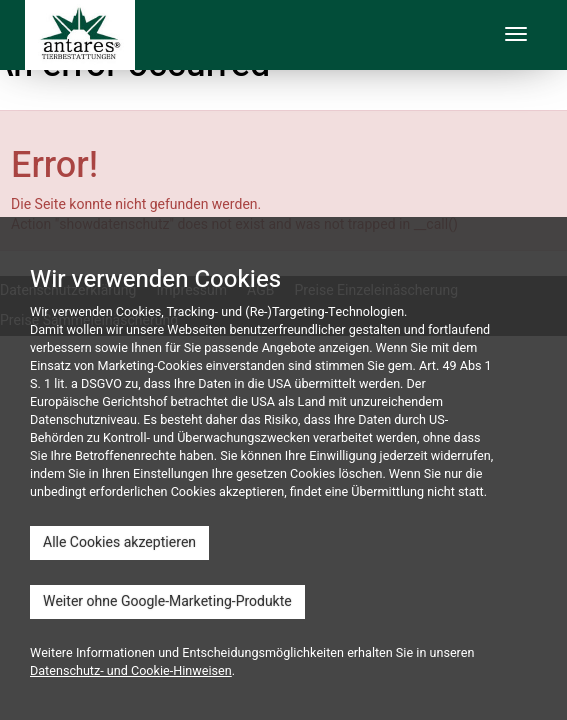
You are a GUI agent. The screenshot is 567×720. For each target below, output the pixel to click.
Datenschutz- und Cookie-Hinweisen (131, 671)
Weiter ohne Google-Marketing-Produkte (167, 601)
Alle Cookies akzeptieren (119, 542)
